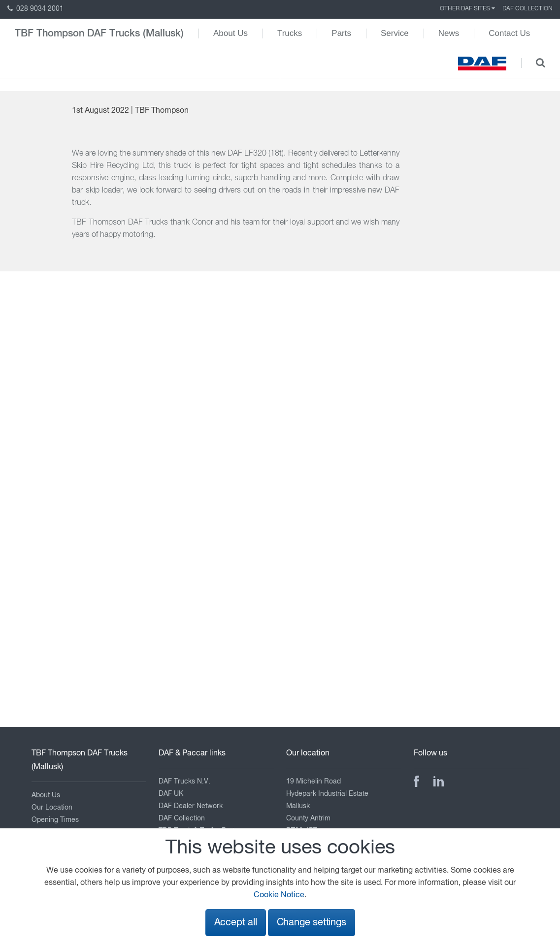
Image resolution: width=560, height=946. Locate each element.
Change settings (312, 923)
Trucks (290, 33)
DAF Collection (527, 9)
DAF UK (171, 794)
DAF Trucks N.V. (184, 782)
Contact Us (509, 33)
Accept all (236, 923)
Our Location (52, 808)
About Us (231, 33)
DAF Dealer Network (191, 806)
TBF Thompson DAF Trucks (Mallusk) (99, 33)
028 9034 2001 (35, 9)
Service (395, 33)
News (449, 33)
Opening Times (55, 820)
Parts (341, 33)
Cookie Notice (279, 895)
